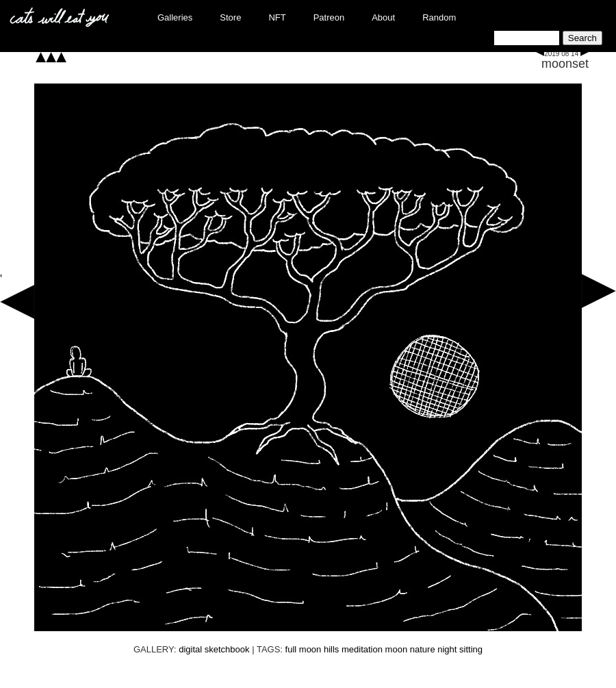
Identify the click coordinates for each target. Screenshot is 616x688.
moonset (565, 64)
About (383, 17)
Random (439, 17)
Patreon (329, 17)
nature (423, 649)
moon (397, 649)
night (447, 649)
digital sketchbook (214, 649)
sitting (471, 649)
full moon (304, 649)
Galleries (175, 17)
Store (230, 17)
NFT (277, 17)
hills (331, 649)
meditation (362, 649)
